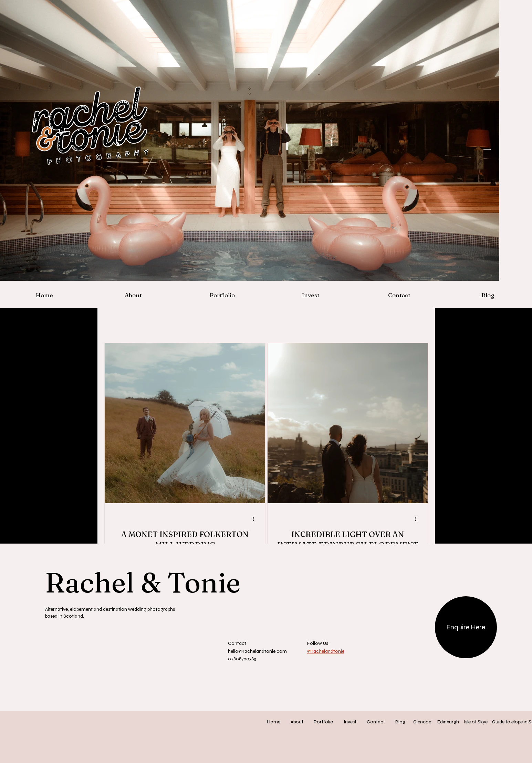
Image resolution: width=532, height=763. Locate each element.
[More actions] (256, 519)
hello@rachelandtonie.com (257, 651)
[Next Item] (487, 149)
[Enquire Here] (466, 627)
